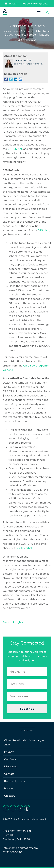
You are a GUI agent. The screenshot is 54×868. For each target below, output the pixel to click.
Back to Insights (13, 622)
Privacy (9, 752)
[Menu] (39, 12)
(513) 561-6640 (12, 852)
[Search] (48, 12)
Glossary (10, 796)
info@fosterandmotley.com (20, 848)
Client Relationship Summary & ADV (24, 743)
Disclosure (11, 766)
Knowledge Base (15, 781)
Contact (9, 774)
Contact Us (27, 730)
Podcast (9, 788)
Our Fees (10, 759)
